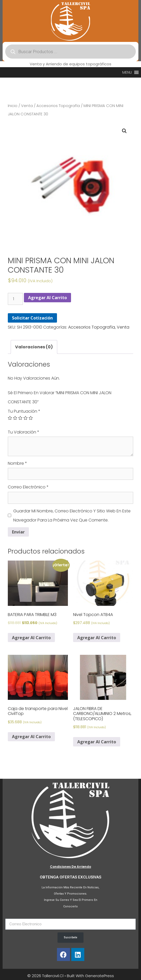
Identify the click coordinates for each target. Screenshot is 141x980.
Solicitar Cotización (32, 318)
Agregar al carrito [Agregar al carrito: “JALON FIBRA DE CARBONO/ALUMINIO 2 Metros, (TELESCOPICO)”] (97, 742)
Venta (27, 106)
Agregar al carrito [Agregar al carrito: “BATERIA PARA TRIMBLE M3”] (31, 638)
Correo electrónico (28, 487)
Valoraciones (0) (34, 347)
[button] (127, 72)
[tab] (34, 347)
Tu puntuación (24, 411)
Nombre (17, 463)
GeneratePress (100, 976)
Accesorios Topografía (58, 106)
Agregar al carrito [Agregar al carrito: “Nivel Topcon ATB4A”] (97, 638)
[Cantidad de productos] (15, 299)
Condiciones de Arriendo (70, 867)
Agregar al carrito (47, 298)
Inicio (13, 106)
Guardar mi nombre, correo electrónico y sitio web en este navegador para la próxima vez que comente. (72, 516)
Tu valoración (24, 432)
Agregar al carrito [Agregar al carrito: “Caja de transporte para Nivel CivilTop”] (31, 737)
